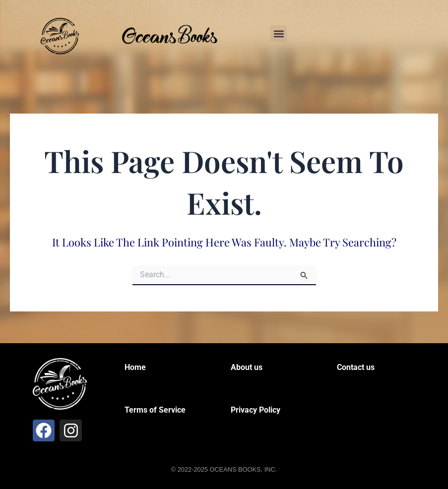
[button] (279, 33)
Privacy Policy (256, 410)
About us (247, 367)
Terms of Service (155, 410)
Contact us (356, 367)
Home (135, 367)
